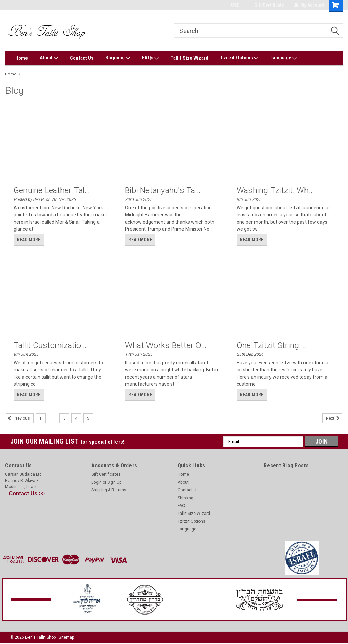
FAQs (150, 58)
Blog (28, 74)
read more (29, 240)
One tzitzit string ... (272, 345)
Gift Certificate (269, 5)
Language (283, 58)
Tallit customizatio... (50, 345)
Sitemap (66, 637)
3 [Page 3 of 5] (64, 418)
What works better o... (166, 345)
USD (237, 5)
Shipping (118, 58)
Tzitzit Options (239, 58)
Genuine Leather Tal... (52, 190)
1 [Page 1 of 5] (41, 418)
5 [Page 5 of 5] (88, 418)
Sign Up (114, 482)
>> (27, 494)
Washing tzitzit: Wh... (275, 190)
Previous (18, 418)
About (49, 58)
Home (22, 58)
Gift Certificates (106, 474)
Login (97, 482)
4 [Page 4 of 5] (76, 418)
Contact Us (82, 58)
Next (334, 418)
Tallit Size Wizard (189, 58)
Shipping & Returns (109, 490)
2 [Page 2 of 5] (53, 418)
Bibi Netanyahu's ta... (163, 190)
